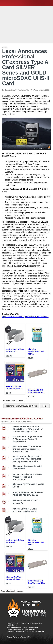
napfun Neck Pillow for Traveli (15, 350)
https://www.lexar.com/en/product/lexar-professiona (25, 317)
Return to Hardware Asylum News (21, 406)
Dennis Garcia (11, 90)
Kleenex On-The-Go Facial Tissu (14, 388)
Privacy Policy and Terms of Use (19, 637)
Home (45, 406)
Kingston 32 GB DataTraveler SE (36, 391)
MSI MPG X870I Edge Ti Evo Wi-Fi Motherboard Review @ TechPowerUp (28, 439)
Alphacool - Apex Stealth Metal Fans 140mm (27, 467)
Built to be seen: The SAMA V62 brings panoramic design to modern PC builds (28, 449)
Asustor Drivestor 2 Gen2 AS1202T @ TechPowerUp (25, 510)
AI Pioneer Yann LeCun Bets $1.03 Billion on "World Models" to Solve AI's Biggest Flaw (28, 429)
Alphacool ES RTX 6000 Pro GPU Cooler (28, 486)
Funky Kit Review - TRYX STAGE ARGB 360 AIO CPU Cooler (28, 494)
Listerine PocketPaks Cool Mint (36, 352)
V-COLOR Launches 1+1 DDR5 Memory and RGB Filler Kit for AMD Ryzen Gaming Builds (27, 459)
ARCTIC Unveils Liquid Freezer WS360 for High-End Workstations (27, 477)
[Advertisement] (27, 24)
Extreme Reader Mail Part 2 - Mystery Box (26, 502)
